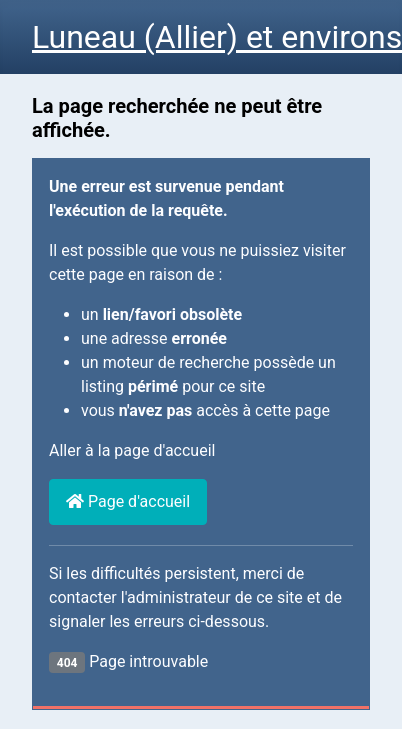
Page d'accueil (128, 501)
